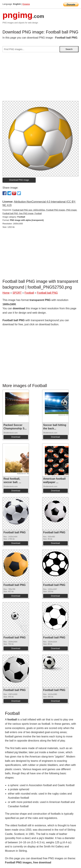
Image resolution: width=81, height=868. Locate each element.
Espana (26, 4)
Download (16, 437)
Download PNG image (19, 180)
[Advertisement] (40, 78)
